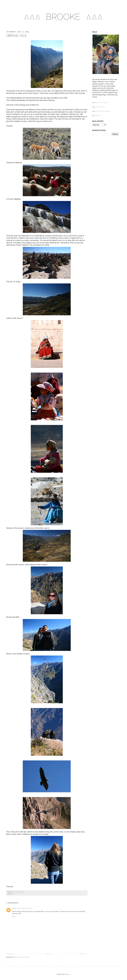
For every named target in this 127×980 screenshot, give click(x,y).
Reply (14, 917)
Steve (14, 909)
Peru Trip (15, 894)
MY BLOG (101, 103)
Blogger (67, 974)
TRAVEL (98, 116)
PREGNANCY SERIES (103, 111)
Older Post (83, 954)
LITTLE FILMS (100, 107)
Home (47, 954)
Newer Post (11, 954)
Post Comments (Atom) (22, 957)
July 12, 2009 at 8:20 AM (24, 909)
